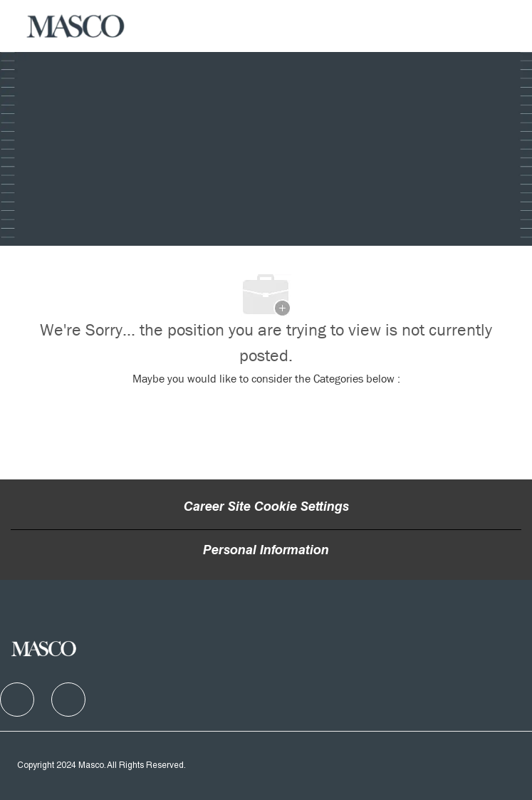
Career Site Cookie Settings (266, 508)
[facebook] (17, 700)
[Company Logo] (76, 26)
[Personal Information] (266, 551)
